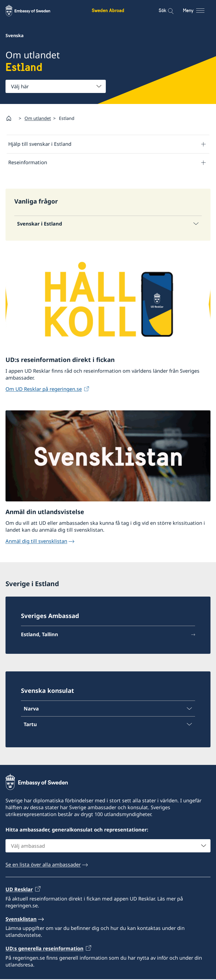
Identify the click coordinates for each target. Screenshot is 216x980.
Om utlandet (38, 118)
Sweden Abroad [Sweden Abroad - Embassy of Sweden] (108, 10)
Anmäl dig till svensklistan (36, 542)
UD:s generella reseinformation (44, 949)
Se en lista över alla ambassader (43, 865)
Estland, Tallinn (40, 635)
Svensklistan (21, 920)
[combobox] (56, 86)
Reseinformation (28, 162)
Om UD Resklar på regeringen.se (44, 390)
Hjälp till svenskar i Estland (40, 144)
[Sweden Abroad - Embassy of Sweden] (33, 10)
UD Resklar (19, 890)
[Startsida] (11, 118)
